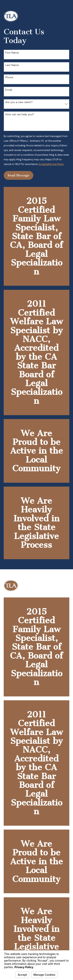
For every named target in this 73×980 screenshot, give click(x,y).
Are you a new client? (19, 102)
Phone (9, 77)
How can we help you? (20, 114)
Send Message (18, 175)
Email (9, 90)
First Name (12, 53)
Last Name (12, 65)
